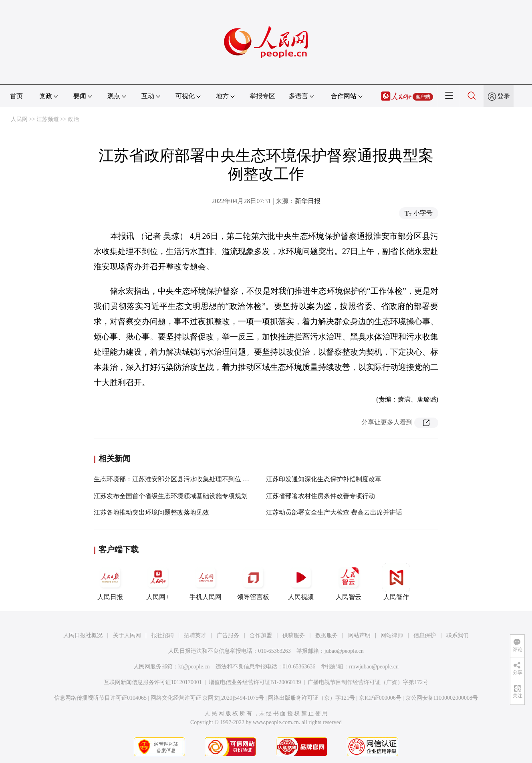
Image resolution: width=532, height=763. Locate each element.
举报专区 (262, 96)
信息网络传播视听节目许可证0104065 (100, 698)
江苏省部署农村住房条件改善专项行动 (320, 496)
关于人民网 (127, 635)
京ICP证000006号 (380, 698)
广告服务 (228, 635)
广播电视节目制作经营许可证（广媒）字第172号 (368, 682)
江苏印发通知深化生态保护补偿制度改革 (324, 479)
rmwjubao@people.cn (374, 667)
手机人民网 (206, 582)
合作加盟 (261, 635)
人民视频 (301, 582)
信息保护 (425, 635)
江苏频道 (48, 119)
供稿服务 (294, 635)
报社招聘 (163, 635)
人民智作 (396, 582)
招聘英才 (195, 635)
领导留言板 (253, 582)
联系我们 (457, 635)
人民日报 (110, 582)
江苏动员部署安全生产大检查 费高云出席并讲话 (334, 512)
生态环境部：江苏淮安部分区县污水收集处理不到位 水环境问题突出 (191, 479)
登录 (504, 96)
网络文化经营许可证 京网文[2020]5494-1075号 (208, 698)
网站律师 (392, 635)
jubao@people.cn (344, 651)
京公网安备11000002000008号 (442, 698)
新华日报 (308, 201)
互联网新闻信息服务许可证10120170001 (153, 682)
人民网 (19, 119)
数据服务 (326, 635)
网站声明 (359, 635)
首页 (16, 96)
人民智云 (349, 582)
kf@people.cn (194, 667)
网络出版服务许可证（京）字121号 (311, 698)
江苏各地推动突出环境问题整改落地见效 (151, 512)
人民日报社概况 (83, 635)
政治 (73, 119)
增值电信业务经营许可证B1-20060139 (255, 682)
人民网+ (158, 582)
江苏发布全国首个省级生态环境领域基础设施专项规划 (171, 496)
